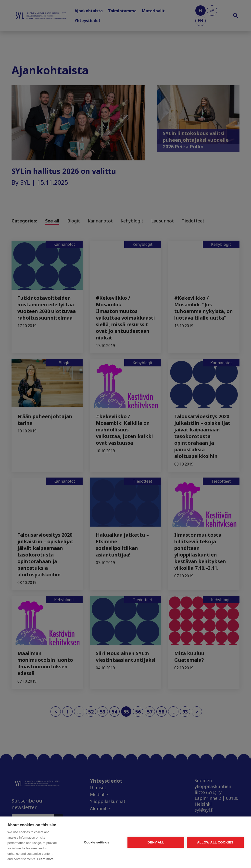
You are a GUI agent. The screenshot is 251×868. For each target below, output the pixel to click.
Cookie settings (97, 842)
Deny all (156, 842)
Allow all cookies (215, 842)
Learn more (45, 859)
